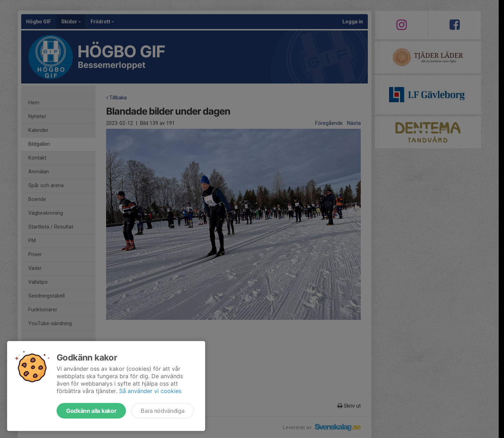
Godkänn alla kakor (91, 411)
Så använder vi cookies (150, 391)
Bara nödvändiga (163, 411)
